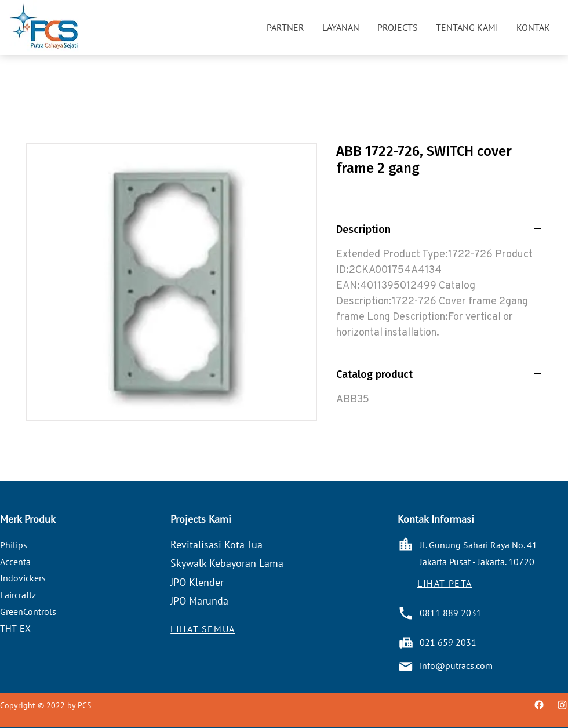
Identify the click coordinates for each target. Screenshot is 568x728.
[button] (285, 27)
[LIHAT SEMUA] (203, 629)
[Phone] (406, 613)
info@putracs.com (456, 665)
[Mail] (406, 667)
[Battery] (406, 643)
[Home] (406, 544)
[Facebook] (539, 705)
